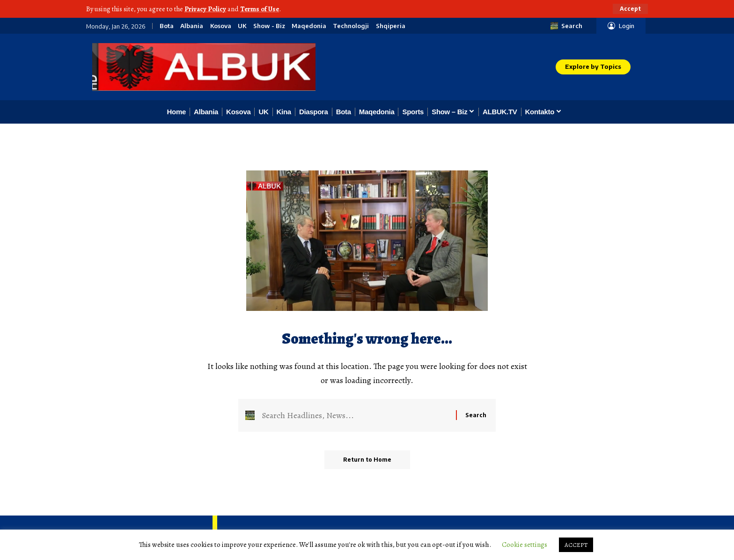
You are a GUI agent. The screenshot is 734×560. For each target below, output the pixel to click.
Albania (192, 26)
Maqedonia (309, 26)
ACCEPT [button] (576, 545)
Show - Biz (269, 26)
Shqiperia (391, 26)
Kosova (221, 26)
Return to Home (367, 460)
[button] (630, 9)
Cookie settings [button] (525, 545)
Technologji (351, 26)
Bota (167, 26)
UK (242, 26)
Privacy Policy (205, 9)
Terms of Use (260, 9)
